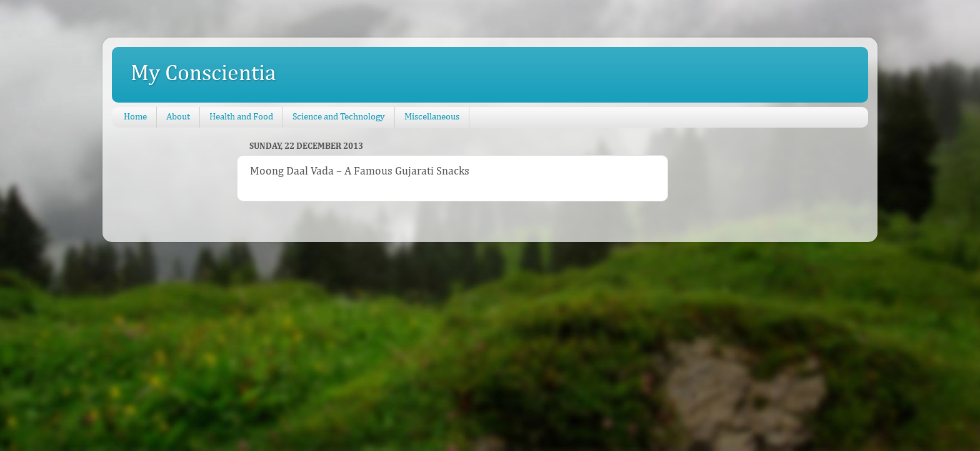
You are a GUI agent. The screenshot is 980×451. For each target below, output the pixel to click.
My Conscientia (203, 74)
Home (135, 117)
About (178, 117)
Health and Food (241, 117)
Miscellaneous (432, 117)
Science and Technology (339, 117)
